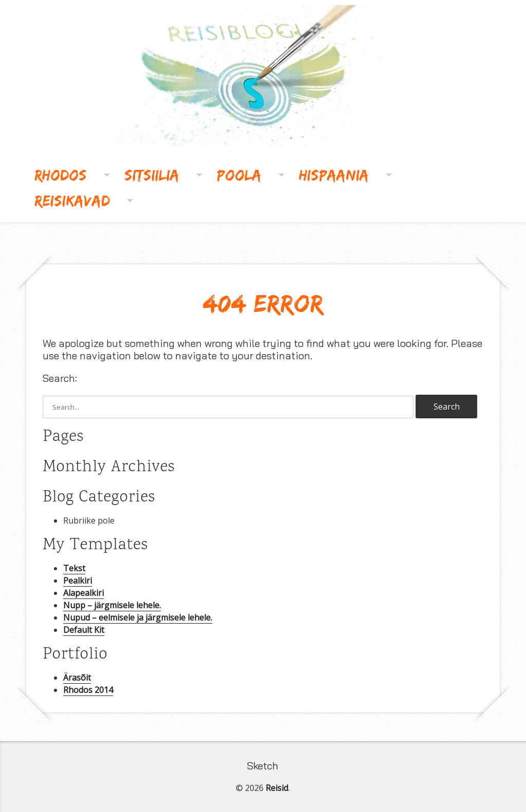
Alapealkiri (83, 593)
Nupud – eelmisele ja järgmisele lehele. (138, 617)
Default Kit (84, 630)
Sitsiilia (152, 175)
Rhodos (61, 175)
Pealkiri (78, 581)
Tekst (74, 568)
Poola (239, 175)
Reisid (277, 788)
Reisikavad (72, 200)
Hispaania (334, 175)
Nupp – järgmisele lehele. (112, 605)
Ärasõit (77, 678)
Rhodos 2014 (88, 690)
